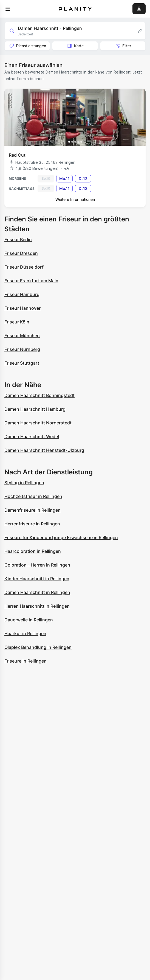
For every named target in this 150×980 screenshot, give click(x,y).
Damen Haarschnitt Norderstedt (38, 423)
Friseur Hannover (22, 308)
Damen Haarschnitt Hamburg (35, 409)
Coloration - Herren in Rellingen (37, 565)
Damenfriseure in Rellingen (32, 510)
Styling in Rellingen (24, 483)
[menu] (8, 9)
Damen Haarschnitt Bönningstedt (39, 395)
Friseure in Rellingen (26, 661)
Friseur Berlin (18, 240)
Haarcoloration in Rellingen (33, 551)
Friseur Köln (17, 322)
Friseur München (22, 336)
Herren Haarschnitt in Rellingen (37, 606)
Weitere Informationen (75, 199)
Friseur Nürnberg (22, 349)
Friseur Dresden (21, 253)
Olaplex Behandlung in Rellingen (38, 647)
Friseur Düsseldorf (24, 267)
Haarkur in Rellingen (25, 633)
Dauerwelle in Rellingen (29, 620)
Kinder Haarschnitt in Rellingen (37, 579)
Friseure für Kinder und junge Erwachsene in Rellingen (61, 537)
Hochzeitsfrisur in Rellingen (33, 496)
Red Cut (17, 155)
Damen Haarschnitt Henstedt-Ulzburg (44, 450)
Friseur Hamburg (22, 294)
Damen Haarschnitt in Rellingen (37, 592)
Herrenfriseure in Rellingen (32, 524)
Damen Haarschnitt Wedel (32, 437)
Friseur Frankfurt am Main (31, 281)
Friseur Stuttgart (22, 363)
